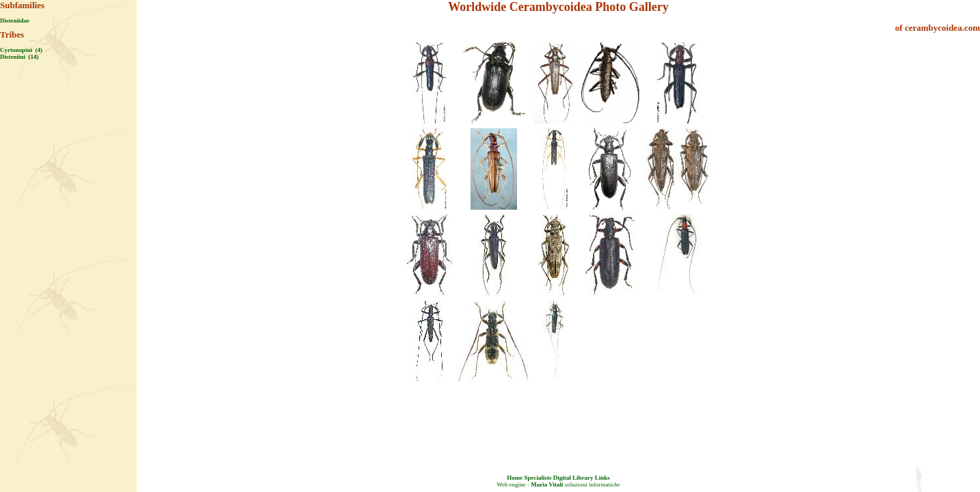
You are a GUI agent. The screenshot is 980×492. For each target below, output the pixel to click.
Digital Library (573, 478)
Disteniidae (15, 20)
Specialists (538, 478)
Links (602, 478)
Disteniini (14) (19, 57)
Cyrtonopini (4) (21, 50)
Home (515, 478)
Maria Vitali (547, 484)
